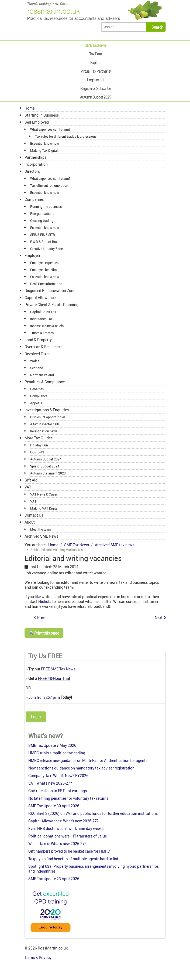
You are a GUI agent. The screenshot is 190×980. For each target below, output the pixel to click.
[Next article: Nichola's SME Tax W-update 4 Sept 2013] (160, 617)
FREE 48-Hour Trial (54, 678)
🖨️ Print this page (44, 633)
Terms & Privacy (38, 957)
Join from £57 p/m (44, 697)
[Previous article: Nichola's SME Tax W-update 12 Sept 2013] (39, 617)
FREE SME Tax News (58, 669)
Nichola (45, 601)
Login (36, 717)
